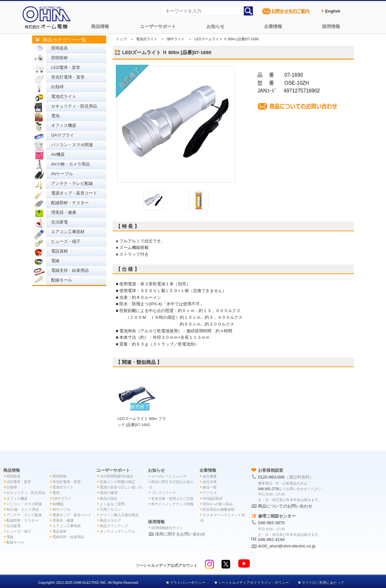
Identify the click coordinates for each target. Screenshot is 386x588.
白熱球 (57, 87)
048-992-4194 (271, 540)
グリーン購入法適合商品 (119, 515)
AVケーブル (62, 174)
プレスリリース (164, 493)
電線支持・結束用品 (70, 270)
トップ (121, 39)
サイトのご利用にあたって (323, 583)
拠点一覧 (210, 487)
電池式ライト (64, 96)
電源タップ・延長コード (74, 193)
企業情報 (273, 26)
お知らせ (216, 26)
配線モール (62, 280)
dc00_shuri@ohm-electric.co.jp (287, 546)
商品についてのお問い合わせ (285, 506)
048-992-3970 (271, 523)
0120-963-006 (271, 477)
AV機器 (58, 154)
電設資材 (60, 251)
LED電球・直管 (66, 67)
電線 (55, 261)
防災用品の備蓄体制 (219, 509)
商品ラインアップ (114, 526)
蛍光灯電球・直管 (68, 77)
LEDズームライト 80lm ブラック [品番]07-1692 (142, 418)
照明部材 (60, 58)
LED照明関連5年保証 (116, 476)
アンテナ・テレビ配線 (72, 183)
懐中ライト (176, 39)
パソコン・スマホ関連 (72, 145)
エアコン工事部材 (68, 232)
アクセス (210, 493)
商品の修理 (109, 493)
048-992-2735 (269, 489)
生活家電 (60, 222)
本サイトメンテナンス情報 (172, 504)
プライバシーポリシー (188, 583)
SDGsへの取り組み (218, 504)
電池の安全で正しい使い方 (121, 487)
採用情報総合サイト (167, 528)
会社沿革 (210, 482)
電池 (55, 116)
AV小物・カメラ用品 (70, 164)
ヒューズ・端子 (66, 241)
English (333, 11)
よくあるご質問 (112, 504)
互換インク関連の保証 (117, 482)
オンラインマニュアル (117, 531)
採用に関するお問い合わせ (180, 534)
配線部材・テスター (70, 203)
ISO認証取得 (213, 498)
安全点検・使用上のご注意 (172, 498)
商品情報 (100, 26)
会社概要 (210, 476)
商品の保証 (109, 498)
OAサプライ (63, 135)
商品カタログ (110, 520)
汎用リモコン (110, 509)
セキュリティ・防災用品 (74, 106)
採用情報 (331, 26)
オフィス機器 (64, 125)
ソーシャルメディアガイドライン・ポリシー (253, 583)
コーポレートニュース (169, 476)
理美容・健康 (64, 212)
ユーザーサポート (158, 26)
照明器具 (60, 48)
